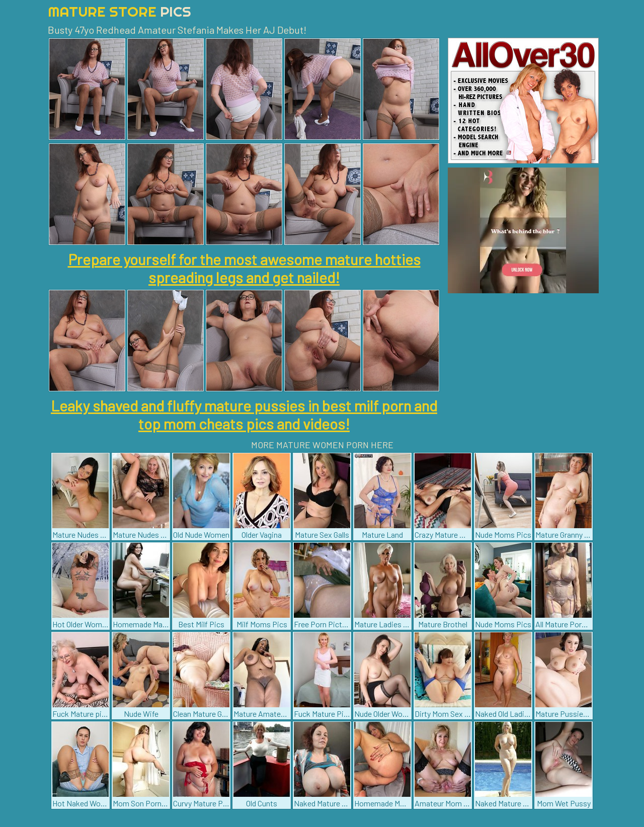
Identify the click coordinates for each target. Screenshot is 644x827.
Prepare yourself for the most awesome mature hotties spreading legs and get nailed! (244, 268)
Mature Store (119, 11)
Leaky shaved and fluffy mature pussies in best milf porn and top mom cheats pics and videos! (244, 415)
